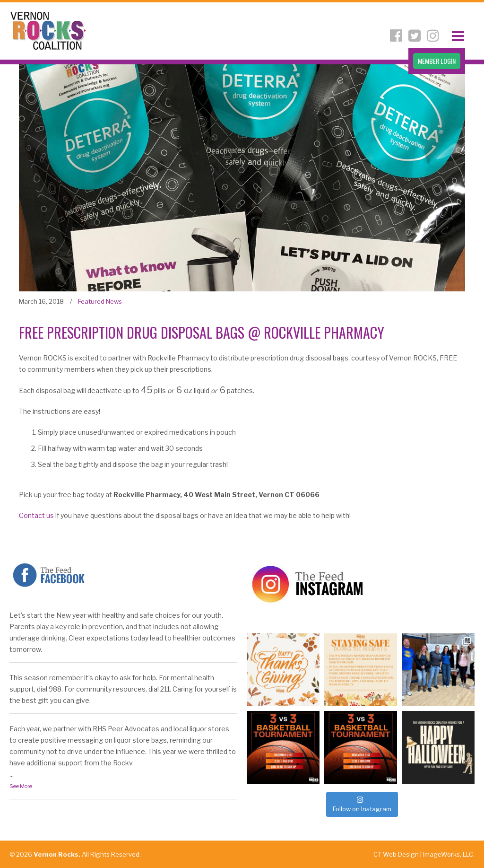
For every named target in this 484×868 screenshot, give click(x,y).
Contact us (36, 515)
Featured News (100, 301)
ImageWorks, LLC (448, 854)
